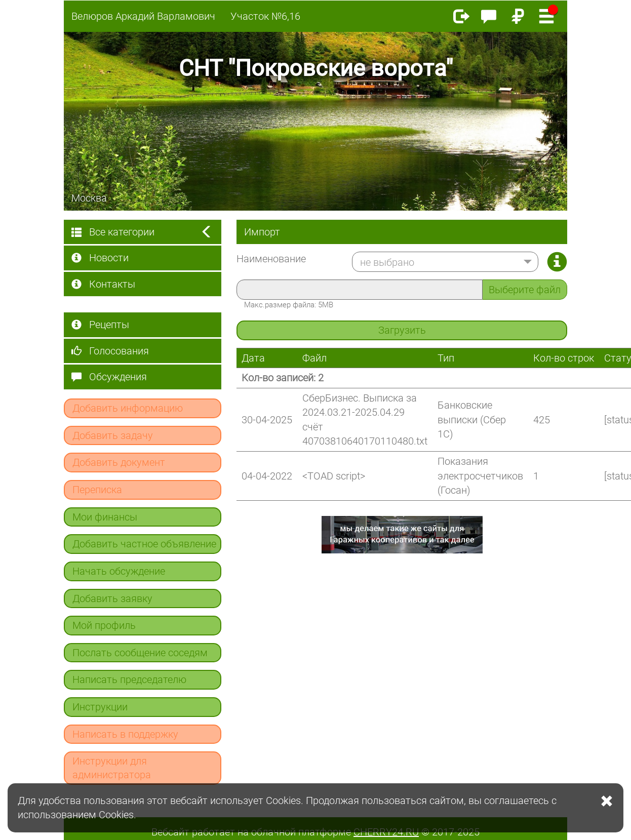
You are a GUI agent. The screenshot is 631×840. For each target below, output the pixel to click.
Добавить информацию (128, 408)
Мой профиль (104, 625)
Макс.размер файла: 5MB (289, 305)
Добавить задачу (113, 435)
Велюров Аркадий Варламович (143, 16)
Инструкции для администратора (112, 768)
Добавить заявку (112, 598)
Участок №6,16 (265, 16)
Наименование (271, 259)
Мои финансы (105, 517)
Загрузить (402, 330)
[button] (445, 262)
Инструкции (100, 707)
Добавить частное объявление (144, 544)
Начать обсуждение (119, 571)
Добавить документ (119, 462)
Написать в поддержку (125, 734)
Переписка (97, 490)
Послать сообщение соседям (140, 653)
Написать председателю (129, 679)
